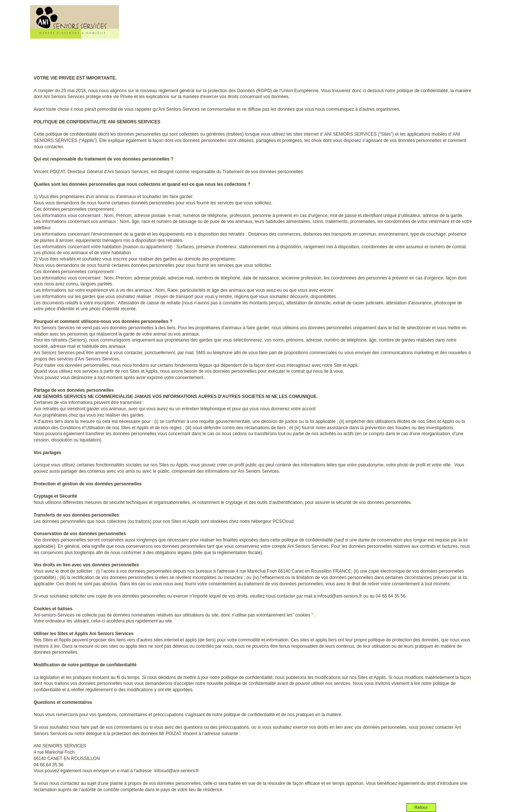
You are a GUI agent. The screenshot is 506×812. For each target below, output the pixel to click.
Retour (421, 808)
